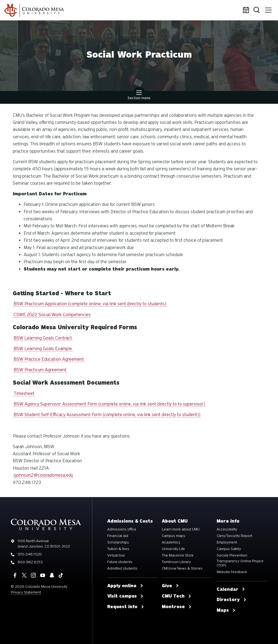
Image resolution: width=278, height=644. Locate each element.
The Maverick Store (178, 555)
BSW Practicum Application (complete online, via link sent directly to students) (90, 304)
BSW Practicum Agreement (40, 370)
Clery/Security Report (234, 536)
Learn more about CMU (181, 529)
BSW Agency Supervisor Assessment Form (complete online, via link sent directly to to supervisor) (109, 404)
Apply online (125, 586)
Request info (126, 607)
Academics (171, 542)
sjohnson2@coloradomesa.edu (43, 475)
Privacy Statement (26, 592)
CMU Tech (177, 596)
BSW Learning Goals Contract (43, 338)
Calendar (247, 10)
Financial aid (118, 536)
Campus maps (173, 536)
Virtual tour (116, 555)
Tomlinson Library (176, 562)
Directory (232, 600)
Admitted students (122, 568)
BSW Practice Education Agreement (49, 359)
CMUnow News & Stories (182, 568)
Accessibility (227, 529)
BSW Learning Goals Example (43, 349)
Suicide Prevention (232, 555)
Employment (227, 542)
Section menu (139, 96)
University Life (173, 549)
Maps (226, 610)
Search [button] (258, 10)
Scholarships (118, 542)
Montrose (177, 607)
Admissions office (122, 529)
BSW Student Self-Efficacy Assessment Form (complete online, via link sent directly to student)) (107, 415)
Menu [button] (268, 8)
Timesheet (24, 393)
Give (170, 586)
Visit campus (125, 596)
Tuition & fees (118, 549)
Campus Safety (229, 549)
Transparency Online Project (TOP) (240, 563)
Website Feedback (232, 572)
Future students (120, 562)
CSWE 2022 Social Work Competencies (52, 315)
